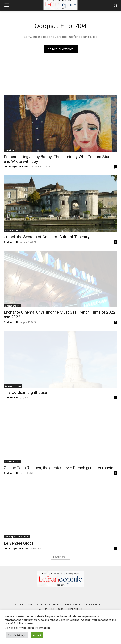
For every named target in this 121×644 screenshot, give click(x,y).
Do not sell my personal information (27, 628)
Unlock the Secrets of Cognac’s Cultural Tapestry (47, 237)
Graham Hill (11, 242)
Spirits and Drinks (14, 230)
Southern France (13, 386)
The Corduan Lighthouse (25, 392)
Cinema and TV (12, 306)
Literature (10, 150)
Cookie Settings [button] (17, 635)
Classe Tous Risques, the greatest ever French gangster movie (58, 468)
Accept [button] (37, 635)
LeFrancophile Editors (16, 167)
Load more (61, 557)
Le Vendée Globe (19, 543)
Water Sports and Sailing (17, 537)
